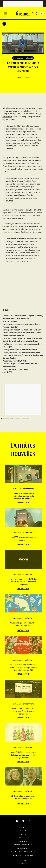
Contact (23, 841)
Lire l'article (23, 503)
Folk (8, 229)
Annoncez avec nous (23, 845)
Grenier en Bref (23, 848)
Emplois (23, 834)
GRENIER (23, 861)
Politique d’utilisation (23, 855)
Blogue (23, 831)
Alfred (12, 119)
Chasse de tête (23, 838)
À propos (23, 827)
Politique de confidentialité (23, 852)
